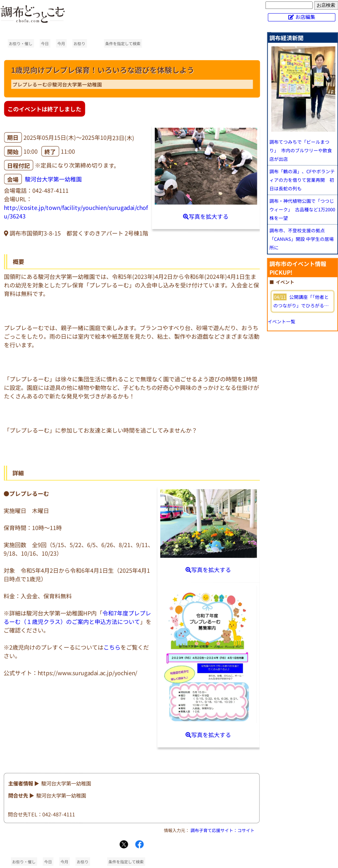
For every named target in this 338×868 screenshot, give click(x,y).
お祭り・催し (21, 43)
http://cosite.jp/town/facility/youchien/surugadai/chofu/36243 (76, 212)
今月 (61, 43)
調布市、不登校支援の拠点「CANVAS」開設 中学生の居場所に (302, 239)
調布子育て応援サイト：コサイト (222, 830)
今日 (45, 43)
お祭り (79, 43)
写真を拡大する (206, 216)
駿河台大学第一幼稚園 (53, 179)
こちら (112, 647)
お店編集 (305, 17)
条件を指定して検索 (123, 43)
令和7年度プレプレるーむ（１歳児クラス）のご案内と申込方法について (77, 617)
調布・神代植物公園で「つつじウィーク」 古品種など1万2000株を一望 (302, 209)
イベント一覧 (281, 321)
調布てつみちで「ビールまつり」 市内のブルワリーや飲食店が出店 (301, 150)
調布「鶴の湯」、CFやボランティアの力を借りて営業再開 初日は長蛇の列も (302, 180)
